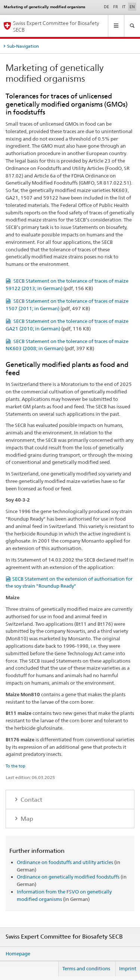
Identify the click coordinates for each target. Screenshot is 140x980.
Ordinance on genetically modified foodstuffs (68, 877)
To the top (15, 766)
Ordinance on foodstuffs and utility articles (65, 862)
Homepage (18, 954)
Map (26, 819)
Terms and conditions (86, 968)
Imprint (128, 968)
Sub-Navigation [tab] (23, 46)
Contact (31, 800)
